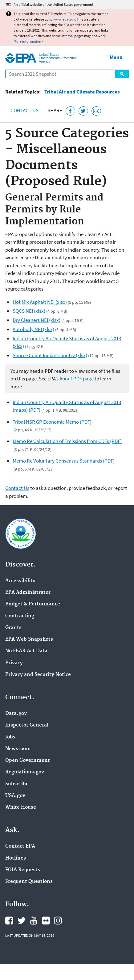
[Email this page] (96, 111)
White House (21, 807)
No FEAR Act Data (26, 651)
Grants (13, 628)
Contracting (20, 616)
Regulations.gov (25, 772)
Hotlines (16, 858)
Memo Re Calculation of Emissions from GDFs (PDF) (67, 441)
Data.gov (16, 714)
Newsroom (18, 749)
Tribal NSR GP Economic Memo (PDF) (52, 422)
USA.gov (15, 796)
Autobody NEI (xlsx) (33, 329)
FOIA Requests (23, 870)
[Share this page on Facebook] (70, 111)
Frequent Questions (29, 882)
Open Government (28, 761)
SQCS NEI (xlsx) (29, 311)
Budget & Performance (33, 604)
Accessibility (20, 581)
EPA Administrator (28, 593)
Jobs (10, 737)
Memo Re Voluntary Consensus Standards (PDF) (64, 461)
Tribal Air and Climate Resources (82, 92)
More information (27, 41)
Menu (116, 57)
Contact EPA (20, 846)
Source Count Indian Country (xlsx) (50, 355)
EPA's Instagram (58, 921)
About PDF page (77, 379)
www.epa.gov (64, 19)
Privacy (14, 663)
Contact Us (24, 110)
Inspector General (27, 725)
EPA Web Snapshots (29, 639)
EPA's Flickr (46, 921)
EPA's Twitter (22, 921)
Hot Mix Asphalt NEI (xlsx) (40, 302)
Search (122, 74)
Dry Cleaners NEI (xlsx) (37, 320)
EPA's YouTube (34, 921)
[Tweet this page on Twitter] (83, 111)
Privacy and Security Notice (38, 675)
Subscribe (17, 784)
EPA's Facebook (9, 921)
